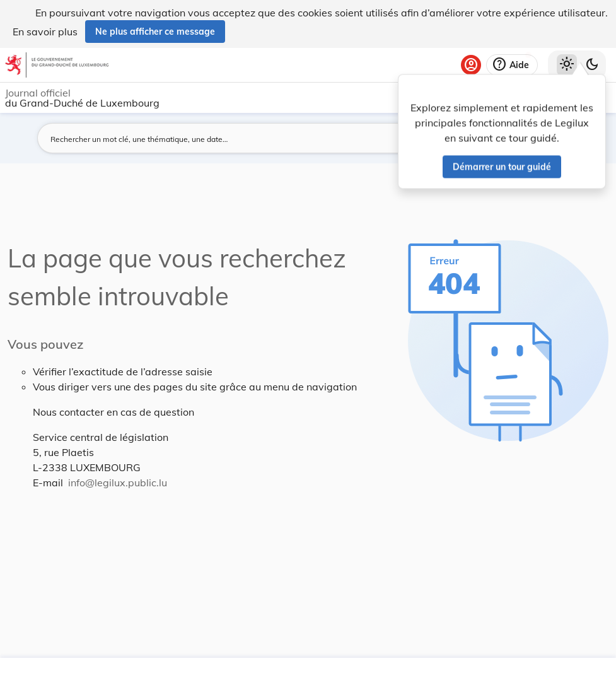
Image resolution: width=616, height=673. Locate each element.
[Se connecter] (471, 65)
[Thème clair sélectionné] (567, 65)
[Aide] (512, 65)
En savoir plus (45, 32)
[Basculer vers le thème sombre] (592, 65)
